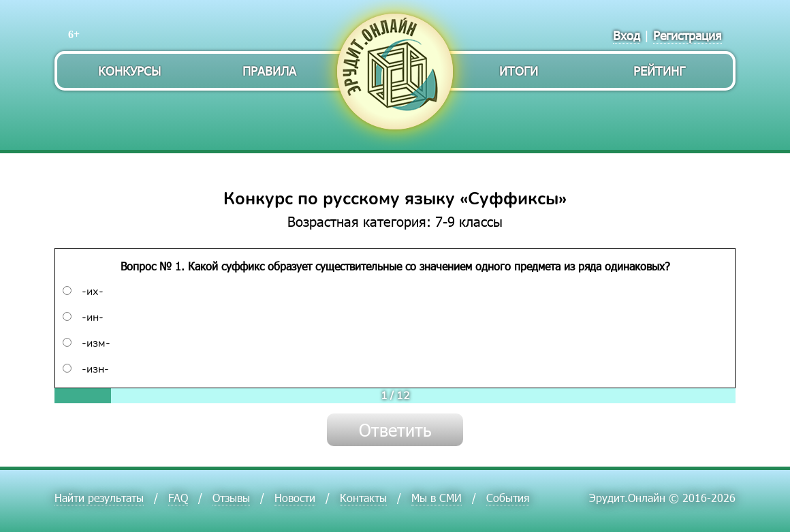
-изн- (86, 369)
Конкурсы (129, 71)
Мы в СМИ (437, 498)
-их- (83, 292)
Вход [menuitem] (627, 35)
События (508, 498)
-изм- (86, 343)
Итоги (519, 71)
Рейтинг (659, 71)
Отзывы (231, 498)
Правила (269, 71)
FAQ (178, 498)
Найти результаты (99, 498)
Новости (295, 498)
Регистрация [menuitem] (688, 35)
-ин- (83, 317)
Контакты (363, 498)
